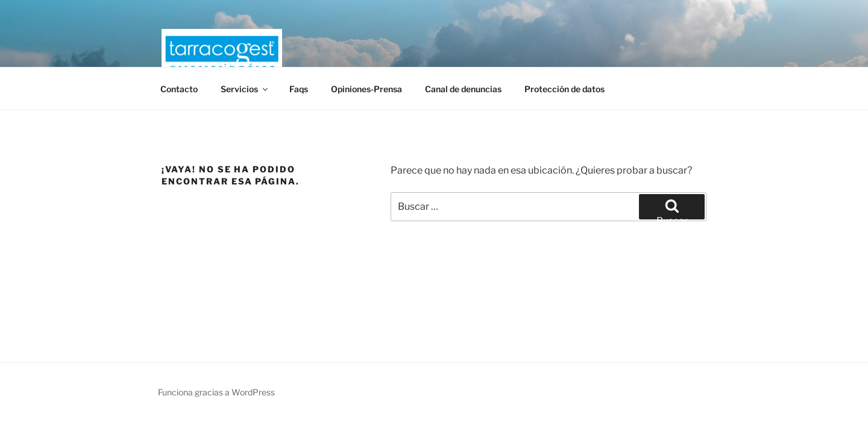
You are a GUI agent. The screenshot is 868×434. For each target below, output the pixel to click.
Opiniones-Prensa (366, 89)
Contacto (179, 89)
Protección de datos (565, 89)
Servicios (245, 89)
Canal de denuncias (463, 89)
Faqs (299, 89)
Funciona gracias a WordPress (216, 392)
